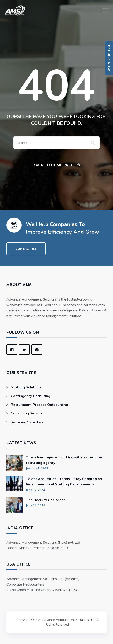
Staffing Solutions (26, 387)
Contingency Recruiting (31, 396)
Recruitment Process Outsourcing (39, 405)
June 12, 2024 (35, 490)
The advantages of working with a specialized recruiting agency (65, 460)
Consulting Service (27, 413)
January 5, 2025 (37, 468)
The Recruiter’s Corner (46, 500)
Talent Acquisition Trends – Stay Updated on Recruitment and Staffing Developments (64, 481)
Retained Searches (27, 422)
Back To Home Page (53, 165)
